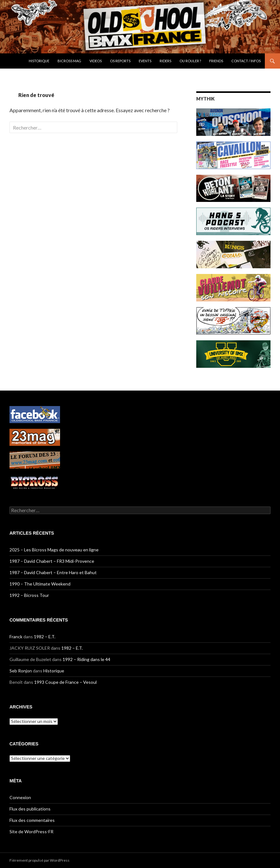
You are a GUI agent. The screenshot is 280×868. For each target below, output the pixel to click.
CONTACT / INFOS (246, 61)
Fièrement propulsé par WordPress (40, 860)
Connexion (20, 797)
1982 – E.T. (45, 637)
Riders (165, 61)
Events (145, 61)
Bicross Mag (69, 61)
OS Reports (120, 61)
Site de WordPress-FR (31, 832)
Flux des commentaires (32, 820)
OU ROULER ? (190, 61)
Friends (216, 61)
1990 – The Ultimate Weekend (40, 584)
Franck (16, 637)
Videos (96, 61)
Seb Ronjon (21, 671)
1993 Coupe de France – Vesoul (65, 682)
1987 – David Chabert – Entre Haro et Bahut (53, 572)
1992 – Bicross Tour (29, 595)
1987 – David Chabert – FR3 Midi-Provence (52, 561)
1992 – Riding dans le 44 (86, 659)
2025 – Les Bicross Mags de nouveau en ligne (54, 550)
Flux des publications (30, 809)
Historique (39, 61)
